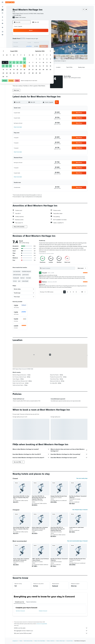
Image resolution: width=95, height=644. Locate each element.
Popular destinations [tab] (31, 602)
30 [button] (24, 53)
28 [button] (42, 50)
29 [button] (45, 50)
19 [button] (35, 46)
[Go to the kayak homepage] (10, 2)
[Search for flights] (2, 7)
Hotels (21, 641)
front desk (28, 278)
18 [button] (31, 46)
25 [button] (31, 50)
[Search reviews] (58, 268)
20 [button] (38, 46)
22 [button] (45, 46)
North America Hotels (28, 641)
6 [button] (38, 39)
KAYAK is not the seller (51, 628)
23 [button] (24, 50)
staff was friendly (17, 275)
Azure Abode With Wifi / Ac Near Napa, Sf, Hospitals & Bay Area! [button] (21, 497)
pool (19, 281)
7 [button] (42, 39)
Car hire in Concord (20, 611)
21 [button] (42, 46)
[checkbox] (20, 306)
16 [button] (24, 46)
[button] (2, 2)
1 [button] (45, 36)
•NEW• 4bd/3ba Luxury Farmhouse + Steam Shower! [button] (40, 559)
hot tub (15, 281)
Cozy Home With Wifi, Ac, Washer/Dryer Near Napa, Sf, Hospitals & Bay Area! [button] (39, 498)
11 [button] (31, 43)
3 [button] (27, 39)
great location (26, 275)
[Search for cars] (2, 13)
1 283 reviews (22, 17)
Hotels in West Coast (60, 641)
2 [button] (24, 39)
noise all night (25, 281)
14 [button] (42, 43)
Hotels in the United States (40, 641)
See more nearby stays (82, 478)
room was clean (17, 271)
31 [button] (27, 53)
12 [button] (35, 43)
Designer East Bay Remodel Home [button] (59, 496)
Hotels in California (51, 641)
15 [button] (45, 43)
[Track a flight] (2, 20)
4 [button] (31, 39)
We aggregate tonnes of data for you (51, 631)
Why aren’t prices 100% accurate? (51, 633)
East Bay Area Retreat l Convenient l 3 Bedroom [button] (78, 497)
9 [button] (24, 43)
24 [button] (27, 50)
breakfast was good (26, 271)
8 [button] (45, 39)
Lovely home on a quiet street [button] (76, 527)
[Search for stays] (2, 10)
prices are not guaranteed (42, 624)
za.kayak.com (15, 641)
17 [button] (27, 46)
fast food (22, 278)
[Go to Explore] (2, 17)
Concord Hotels (70, 641)
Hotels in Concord (43, 611)
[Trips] (2, 27)
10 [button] (27, 43)
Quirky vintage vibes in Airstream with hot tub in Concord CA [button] (40, 528)
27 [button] (38, 50)
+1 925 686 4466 (17, 15)
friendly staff (16, 278)
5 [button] (35, 39)
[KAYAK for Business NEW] (2, 23)
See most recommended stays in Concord (77, 541)
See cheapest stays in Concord (80, 510)
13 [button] (38, 43)
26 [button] (34, 50)
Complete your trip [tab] (19, 602)
